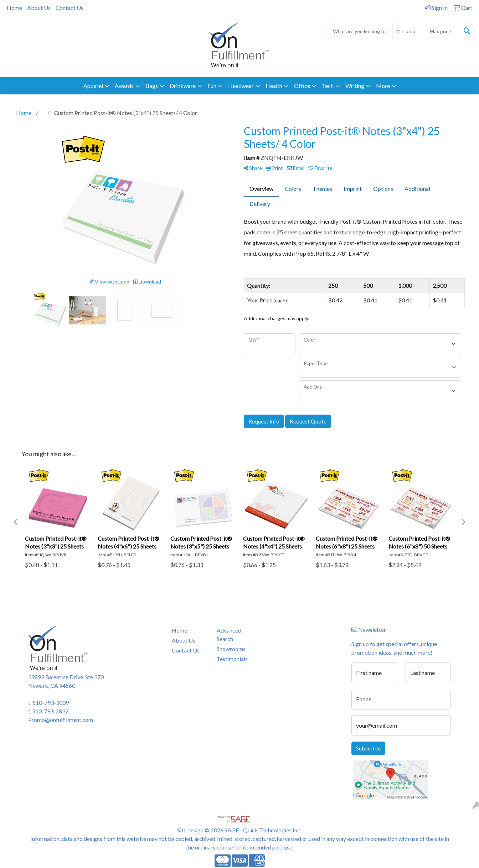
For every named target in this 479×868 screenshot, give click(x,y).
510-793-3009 (51, 703)
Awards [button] (124, 86)
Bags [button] (152, 86)
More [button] (383, 86)
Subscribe (368, 748)
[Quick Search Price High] (443, 31)
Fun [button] (212, 86)
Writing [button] (355, 86)
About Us (39, 8)
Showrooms (231, 649)
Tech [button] (328, 86)
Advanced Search (229, 635)
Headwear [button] (241, 86)
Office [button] (302, 86)
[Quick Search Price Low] (409, 31)
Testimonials (232, 659)
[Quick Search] (358, 31)
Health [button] (274, 86)
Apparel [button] (93, 86)
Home (14, 8)
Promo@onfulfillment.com (61, 720)
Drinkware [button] (183, 86)
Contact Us (69, 8)
